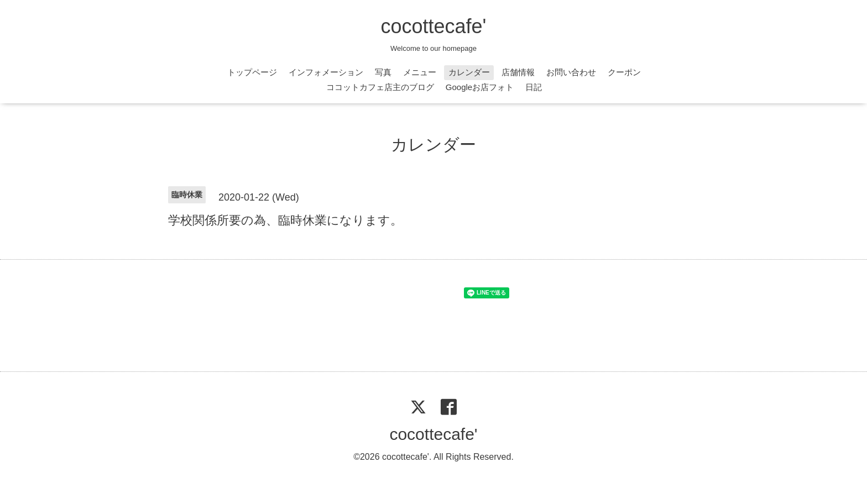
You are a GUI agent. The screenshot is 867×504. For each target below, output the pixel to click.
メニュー (420, 72)
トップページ (252, 72)
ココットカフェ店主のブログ (380, 87)
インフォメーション (326, 72)
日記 (534, 87)
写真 (383, 72)
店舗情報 (518, 72)
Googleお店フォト (480, 87)
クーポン (624, 72)
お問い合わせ (571, 72)
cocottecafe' (434, 26)
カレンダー (469, 72)
